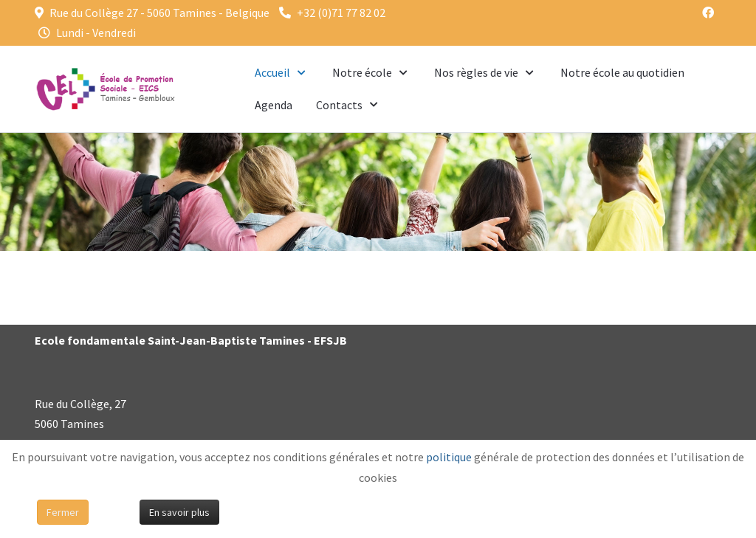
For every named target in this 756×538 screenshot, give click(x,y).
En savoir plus (179, 512)
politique (449, 457)
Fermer (63, 512)
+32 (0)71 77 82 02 (341, 13)
